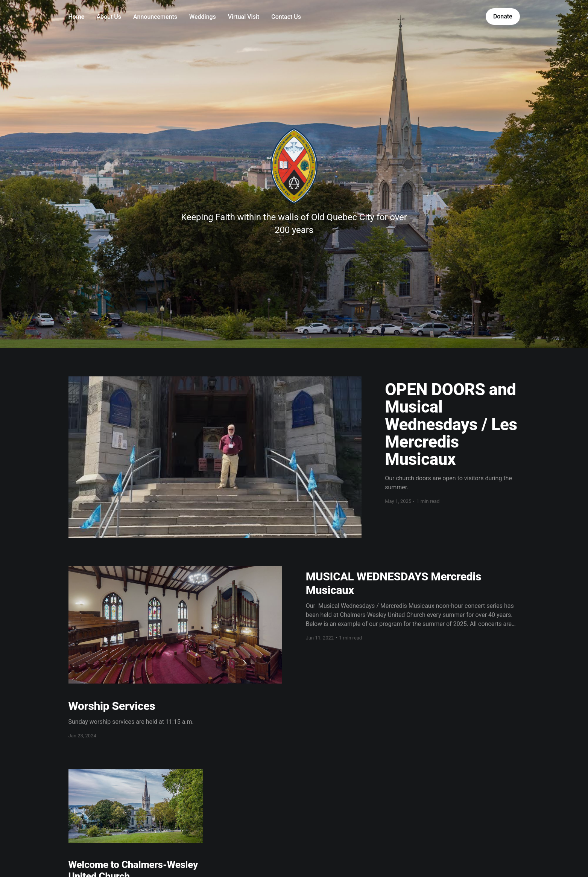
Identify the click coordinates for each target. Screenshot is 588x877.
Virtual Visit (244, 17)
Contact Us (286, 17)
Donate (503, 16)
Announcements (155, 17)
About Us (109, 17)
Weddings (203, 17)
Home (77, 17)
